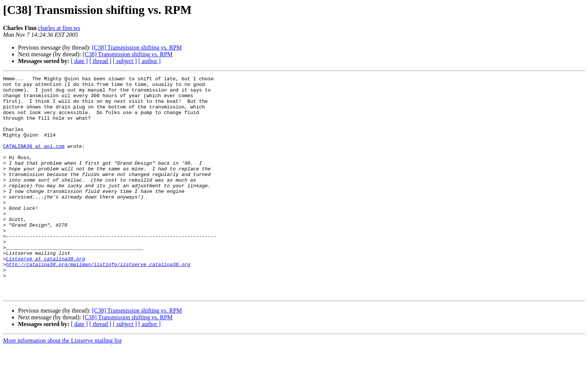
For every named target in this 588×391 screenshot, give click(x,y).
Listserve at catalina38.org (46, 296)
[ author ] (150, 61)
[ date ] (79, 61)
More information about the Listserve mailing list (62, 384)
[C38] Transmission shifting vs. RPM (137, 47)
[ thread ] (100, 61)
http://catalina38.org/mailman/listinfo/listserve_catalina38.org (98, 302)
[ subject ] (125, 61)
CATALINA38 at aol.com (34, 161)
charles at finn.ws (59, 28)
